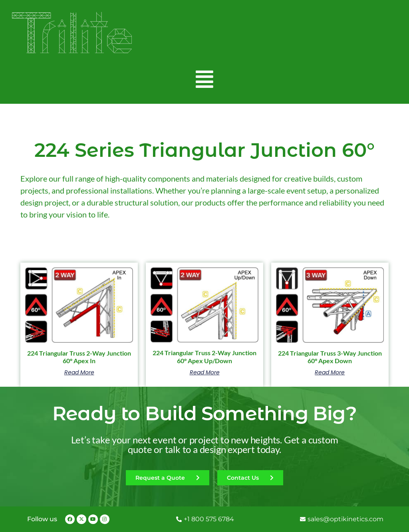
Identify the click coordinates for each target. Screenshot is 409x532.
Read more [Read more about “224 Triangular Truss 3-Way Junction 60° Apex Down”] (330, 372)
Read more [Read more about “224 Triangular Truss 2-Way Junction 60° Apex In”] (79, 372)
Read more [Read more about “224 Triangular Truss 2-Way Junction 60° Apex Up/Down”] (205, 372)
